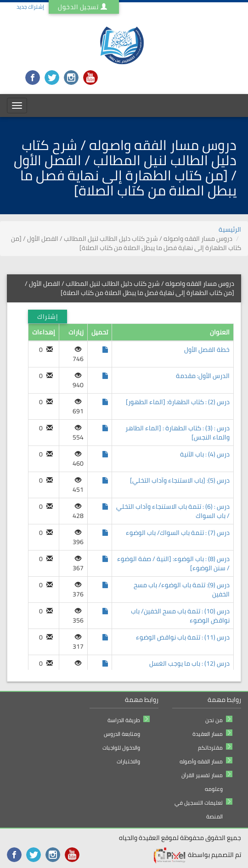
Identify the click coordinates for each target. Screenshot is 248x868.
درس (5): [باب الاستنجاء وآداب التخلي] (180, 480)
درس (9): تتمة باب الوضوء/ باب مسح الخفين (182, 590)
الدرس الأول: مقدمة (203, 376)
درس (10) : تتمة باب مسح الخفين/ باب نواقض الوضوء (180, 616)
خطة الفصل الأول (207, 350)
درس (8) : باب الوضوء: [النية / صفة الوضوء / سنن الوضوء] (173, 563)
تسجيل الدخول (84, 7)
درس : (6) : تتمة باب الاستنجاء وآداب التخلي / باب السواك (173, 511)
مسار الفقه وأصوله (201, 761)
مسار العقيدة (208, 734)
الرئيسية (230, 229)
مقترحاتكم (210, 748)
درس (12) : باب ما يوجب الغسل (189, 663)
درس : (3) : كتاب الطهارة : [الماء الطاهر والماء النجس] (178, 433)
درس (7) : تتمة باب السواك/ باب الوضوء (178, 533)
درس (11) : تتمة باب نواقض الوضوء (183, 637)
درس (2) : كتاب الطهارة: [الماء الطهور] (178, 402)
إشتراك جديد (30, 7)
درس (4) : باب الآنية (205, 454)
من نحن (214, 720)
